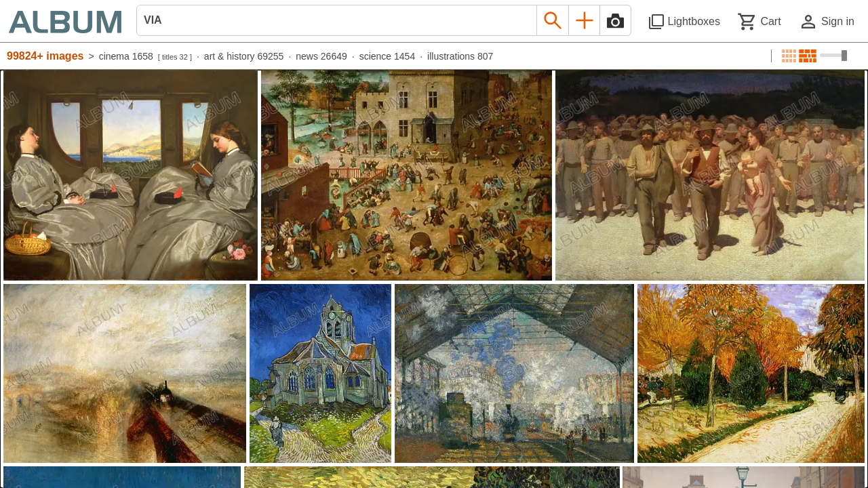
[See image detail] (131, 175)
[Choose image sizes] (833, 56)
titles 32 (175, 57)
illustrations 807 (460, 56)
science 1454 (388, 56)
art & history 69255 (244, 56)
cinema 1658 (126, 56)
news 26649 (321, 56)
